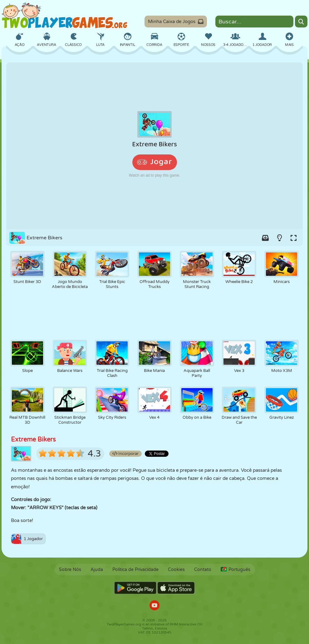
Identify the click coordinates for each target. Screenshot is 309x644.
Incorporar (125, 454)
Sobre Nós (70, 570)
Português (235, 570)
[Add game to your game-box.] (265, 238)
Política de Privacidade (135, 570)
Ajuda (97, 570)
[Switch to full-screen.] (293, 238)
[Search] (301, 22)
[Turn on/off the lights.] (279, 238)
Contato (203, 570)
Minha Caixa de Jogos (176, 22)
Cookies (176, 570)
